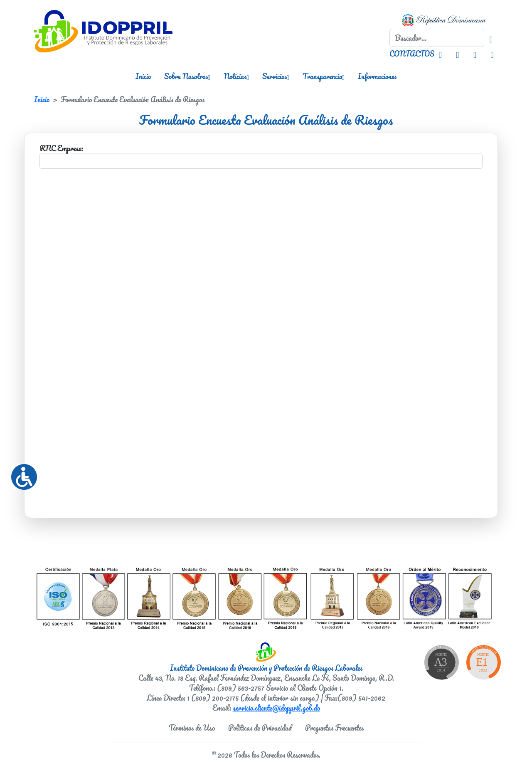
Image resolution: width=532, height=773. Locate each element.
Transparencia (324, 76)
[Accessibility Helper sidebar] (21, 474)
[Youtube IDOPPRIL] (492, 54)
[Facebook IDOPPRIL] (457, 54)
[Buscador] (491, 38)
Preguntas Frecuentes (334, 728)
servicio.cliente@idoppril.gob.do (276, 708)
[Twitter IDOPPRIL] (475, 54)
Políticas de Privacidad (260, 728)
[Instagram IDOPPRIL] (440, 54)
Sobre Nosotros (187, 76)
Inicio (143, 76)
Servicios (276, 76)
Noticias (236, 76)
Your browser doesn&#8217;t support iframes (261, 323)
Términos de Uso (192, 728)
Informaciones (377, 76)
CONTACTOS (412, 54)
